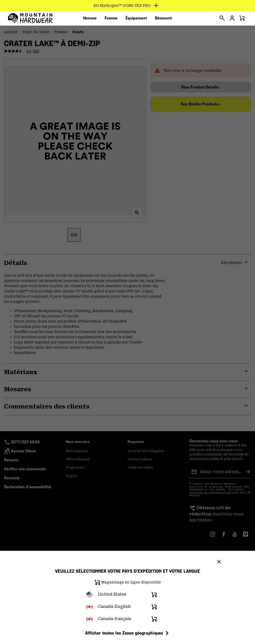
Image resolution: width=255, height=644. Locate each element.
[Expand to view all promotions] (128, 5)
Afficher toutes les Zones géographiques (128, 633)
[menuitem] (90, 20)
